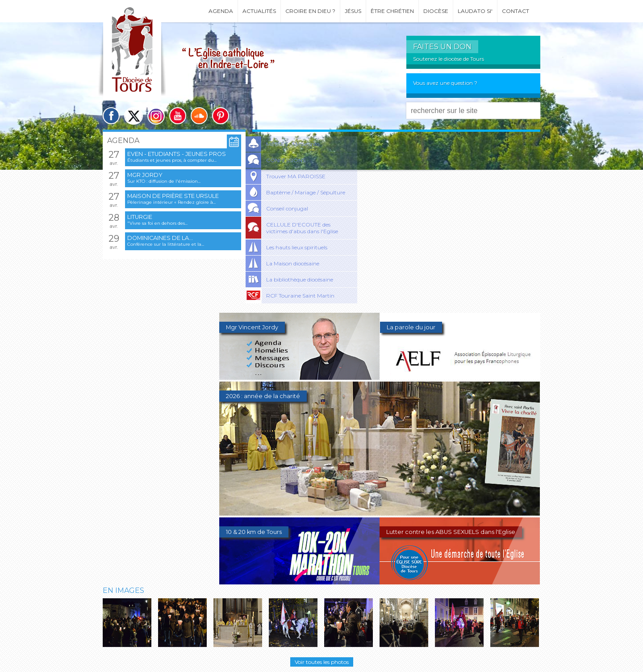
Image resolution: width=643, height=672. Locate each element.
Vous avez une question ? (445, 83)
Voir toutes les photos (322, 662)
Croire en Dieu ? (310, 11)
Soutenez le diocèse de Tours (449, 59)
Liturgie (140, 217)
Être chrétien (392, 11)
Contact (516, 11)
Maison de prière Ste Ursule (173, 196)
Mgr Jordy (145, 175)
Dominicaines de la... (160, 238)
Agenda (221, 11)
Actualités (259, 11)
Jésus (353, 11)
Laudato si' (475, 11)
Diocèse (436, 11)
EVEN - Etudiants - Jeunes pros (177, 154)
